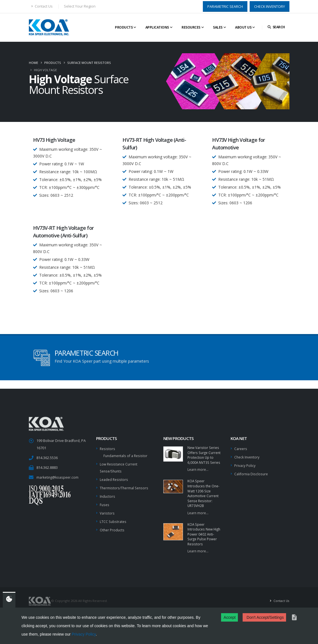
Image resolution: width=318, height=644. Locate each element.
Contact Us (42, 6)
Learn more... (198, 476)
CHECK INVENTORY (270, 6)
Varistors (107, 511)
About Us (243, 27)
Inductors (108, 494)
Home (33, 63)
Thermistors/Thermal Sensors (125, 486)
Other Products (113, 527)
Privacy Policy (84, 634)
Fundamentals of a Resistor (126, 455)
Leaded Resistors (114, 478)
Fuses (105, 503)
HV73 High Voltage (54, 140)
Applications (157, 27)
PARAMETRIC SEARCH (225, 6)
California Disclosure (251, 473)
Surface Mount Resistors (89, 63)
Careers (241, 449)
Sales (218, 27)
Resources (191, 27)
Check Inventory (248, 457)
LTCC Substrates (113, 519)
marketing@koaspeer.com (58, 477)
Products (124, 27)
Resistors (108, 449)
